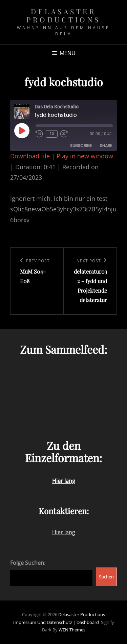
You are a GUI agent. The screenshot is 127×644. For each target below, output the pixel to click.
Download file (30, 156)
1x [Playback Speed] (52, 134)
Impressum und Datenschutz (43, 622)
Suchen (106, 577)
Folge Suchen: (28, 563)
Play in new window (85, 156)
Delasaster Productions (63, 15)
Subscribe (81, 146)
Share (106, 146)
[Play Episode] (22, 130)
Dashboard (88, 622)
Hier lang (64, 532)
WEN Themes (72, 630)
